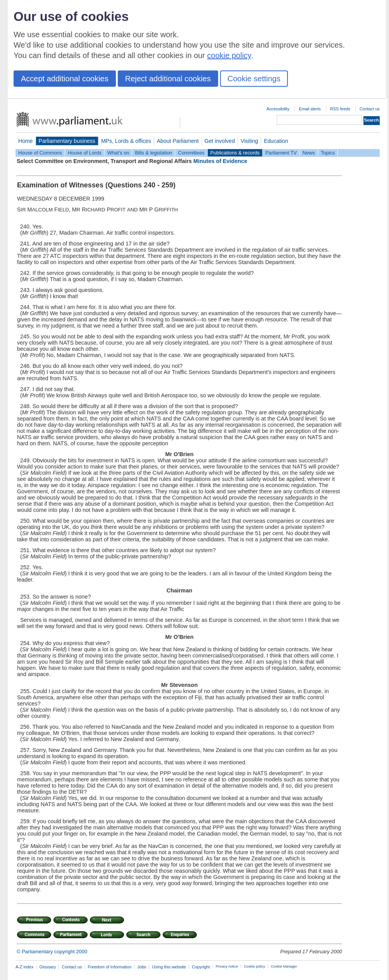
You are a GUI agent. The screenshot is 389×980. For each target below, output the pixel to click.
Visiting (249, 141)
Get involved (220, 141)
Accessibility (278, 109)
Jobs (142, 967)
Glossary (48, 967)
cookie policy (229, 55)
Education (276, 141)
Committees (191, 153)
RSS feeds (340, 109)
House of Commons (40, 153)
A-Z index (25, 967)
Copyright (201, 967)
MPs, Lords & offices (126, 141)
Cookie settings (254, 79)
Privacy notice (227, 966)
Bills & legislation (153, 153)
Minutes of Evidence (220, 161)
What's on (118, 153)
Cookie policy (254, 966)
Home (26, 141)
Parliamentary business (67, 141)
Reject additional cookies (168, 79)
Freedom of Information (109, 967)
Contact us (370, 109)
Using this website (169, 967)
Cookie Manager (284, 966)
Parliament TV (281, 153)
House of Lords (85, 153)
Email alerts (310, 109)
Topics (328, 153)
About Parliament (178, 141)
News (309, 153)
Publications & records (235, 153)
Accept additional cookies (65, 79)
